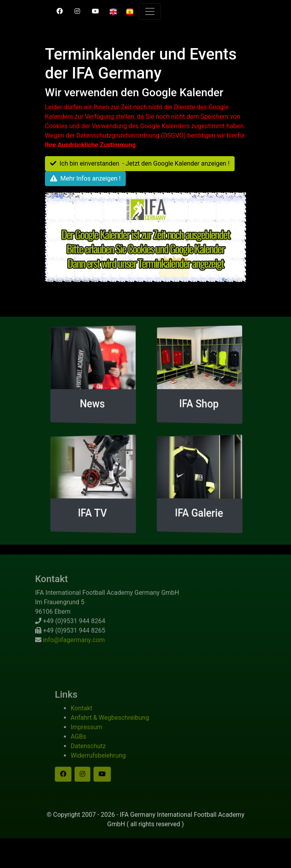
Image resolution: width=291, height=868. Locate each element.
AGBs (85, 743)
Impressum (93, 734)
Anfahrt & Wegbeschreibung (117, 724)
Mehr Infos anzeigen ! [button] (85, 178)
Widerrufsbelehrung (105, 762)
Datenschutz (95, 753)
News (92, 403)
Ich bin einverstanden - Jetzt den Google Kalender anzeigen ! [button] (140, 163)
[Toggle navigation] (150, 11)
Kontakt (88, 715)
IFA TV (92, 513)
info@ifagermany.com (67, 647)
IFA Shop (199, 404)
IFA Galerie (199, 513)
